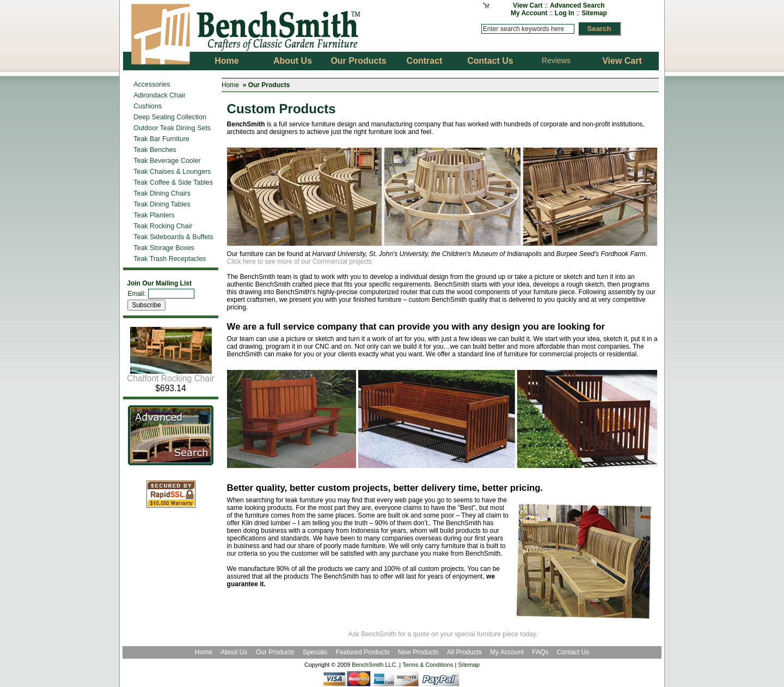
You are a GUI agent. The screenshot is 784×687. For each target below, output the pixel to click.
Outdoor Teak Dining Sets (172, 128)
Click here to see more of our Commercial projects (300, 262)
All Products (464, 652)
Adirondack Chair (160, 95)
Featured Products (363, 652)
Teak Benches (155, 150)
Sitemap (594, 13)
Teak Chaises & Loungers (172, 172)
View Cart (528, 5)
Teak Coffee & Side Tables (173, 183)
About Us (234, 652)
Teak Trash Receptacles (170, 259)
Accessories (152, 84)
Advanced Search (577, 5)
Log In (565, 13)
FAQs (540, 652)
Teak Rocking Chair (163, 226)
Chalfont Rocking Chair (170, 375)
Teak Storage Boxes (164, 248)
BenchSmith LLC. (375, 665)
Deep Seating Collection (170, 117)
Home (230, 85)
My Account (529, 13)
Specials (316, 652)
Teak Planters (154, 215)
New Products (418, 652)
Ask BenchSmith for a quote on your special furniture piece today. (443, 634)
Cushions (148, 106)
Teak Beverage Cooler (167, 161)
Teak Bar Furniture (161, 139)
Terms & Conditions (428, 665)
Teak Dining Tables (162, 204)
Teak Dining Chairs (162, 193)
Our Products (276, 652)
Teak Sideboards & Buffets (173, 237)
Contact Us (573, 652)
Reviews (556, 60)
